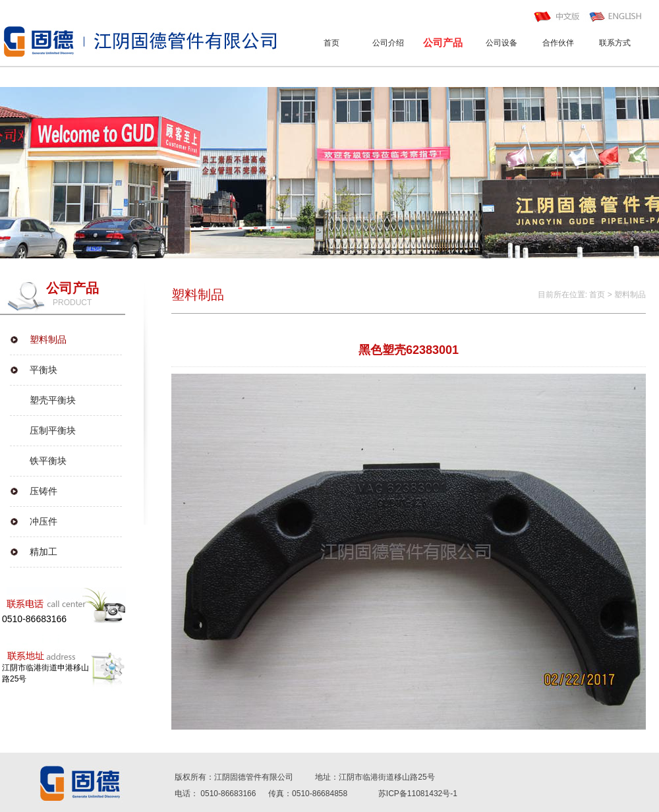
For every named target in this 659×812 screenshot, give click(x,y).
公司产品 (443, 43)
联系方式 (615, 43)
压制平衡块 (53, 430)
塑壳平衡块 (53, 400)
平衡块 (43, 370)
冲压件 (43, 521)
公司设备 (501, 43)
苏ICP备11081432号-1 (418, 794)
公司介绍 (388, 43)
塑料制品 (48, 339)
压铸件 (43, 491)
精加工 (43, 552)
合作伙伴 (558, 43)
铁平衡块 (48, 461)
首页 (331, 43)
